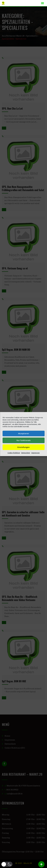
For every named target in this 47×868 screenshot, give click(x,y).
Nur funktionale (24, 440)
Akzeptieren (23, 433)
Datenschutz (26, 453)
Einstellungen (23, 447)
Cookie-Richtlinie (14, 453)
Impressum (35, 453)
